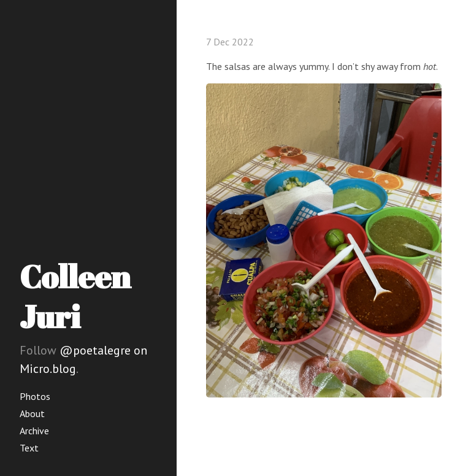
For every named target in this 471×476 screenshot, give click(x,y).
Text (29, 448)
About (32, 413)
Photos (35, 396)
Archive (34, 431)
